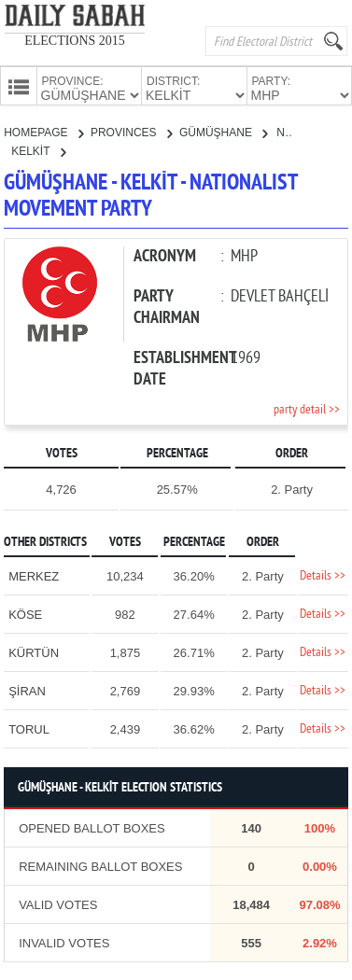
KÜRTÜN (34, 651)
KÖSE (25, 613)
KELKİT (38, 149)
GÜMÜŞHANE (223, 131)
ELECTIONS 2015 (75, 41)
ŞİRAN (27, 689)
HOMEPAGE (43, 131)
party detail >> (307, 408)
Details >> (323, 574)
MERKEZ (34, 574)
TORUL (29, 728)
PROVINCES (131, 131)
